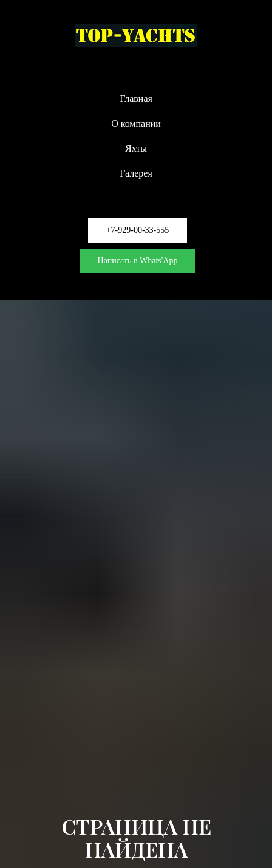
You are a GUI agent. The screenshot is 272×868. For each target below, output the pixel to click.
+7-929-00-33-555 (138, 230)
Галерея (136, 173)
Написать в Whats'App (138, 261)
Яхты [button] (136, 148)
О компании (136, 123)
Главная (136, 99)
